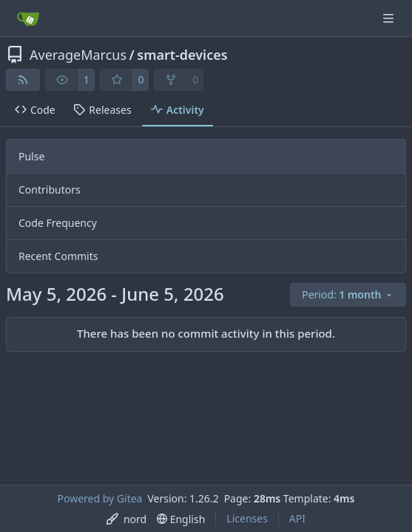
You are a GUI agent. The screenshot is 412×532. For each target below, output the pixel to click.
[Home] (28, 18)
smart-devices (182, 55)
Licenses (247, 518)
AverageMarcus (78, 55)
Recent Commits (58, 256)
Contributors (50, 190)
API (297, 518)
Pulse (31, 156)
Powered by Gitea (100, 498)
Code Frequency (58, 223)
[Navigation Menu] (390, 18)
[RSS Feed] (23, 80)
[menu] (348, 295)
